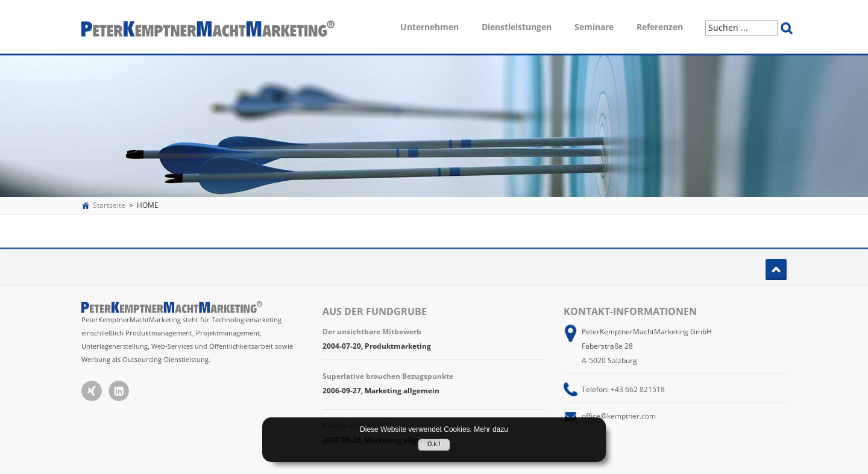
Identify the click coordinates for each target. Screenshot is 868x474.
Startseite (109, 205)
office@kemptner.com (619, 416)
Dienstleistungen (517, 27)
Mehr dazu (491, 429)
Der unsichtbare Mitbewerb (372, 332)
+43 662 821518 (638, 389)
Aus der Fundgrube (375, 311)
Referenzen (660, 27)
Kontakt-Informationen (630, 311)
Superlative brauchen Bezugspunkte (388, 376)
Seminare (594, 27)
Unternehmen (429, 27)
